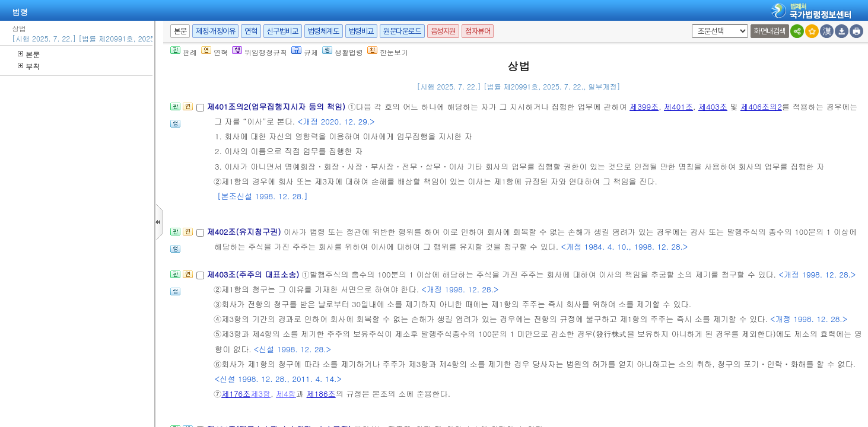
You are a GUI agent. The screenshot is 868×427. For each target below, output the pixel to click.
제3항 (260, 393)
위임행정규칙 (260, 52)
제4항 (286, 393)
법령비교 (361, 31)
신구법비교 (283, 31)
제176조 (236, 393)
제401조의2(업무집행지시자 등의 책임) (277, 106)
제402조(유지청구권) (245, 232)
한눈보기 (388, 52)
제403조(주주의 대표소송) (254, 274)
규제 (305, 52)
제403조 (713, 106)
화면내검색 (770, 31)
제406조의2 (761, 106)
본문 (29, 54)
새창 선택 (690, 25)
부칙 (29, 66)
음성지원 (443, 31)
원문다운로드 (402, 31)
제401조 (678, 106)
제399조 (644, 106)
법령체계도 (324, 31)
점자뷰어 (478, 31)
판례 (184, 52)
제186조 (321, 393)
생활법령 (343, 52)
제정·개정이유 (215, 31)
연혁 (251, 31)
